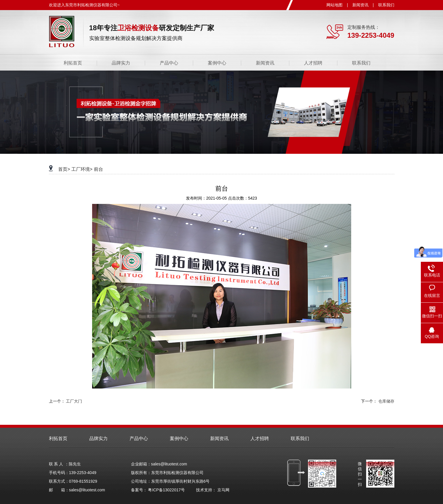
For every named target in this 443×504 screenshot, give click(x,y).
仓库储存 (386, 401)
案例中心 (217, 63)
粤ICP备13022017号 (166, 490)
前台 (98, 169)
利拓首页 (73, 63)
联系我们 (386, 5)
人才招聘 (313, 63)
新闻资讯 (360, 5)
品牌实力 (121, 63)
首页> (64, 169)
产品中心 (169, 63)
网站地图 (334, 5)
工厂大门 (74, 401)
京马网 (223, 490)
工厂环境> (82, 169)
